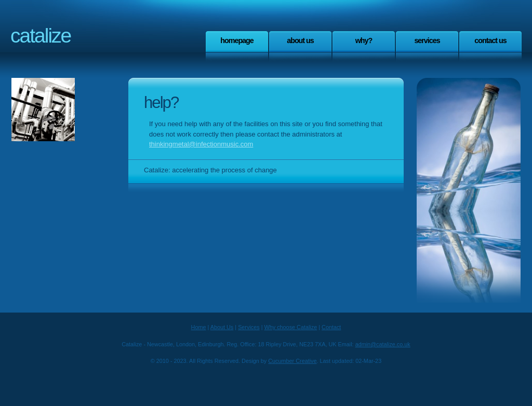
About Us (300, 40)
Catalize (41, 36)
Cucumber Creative (292, 361)
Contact (331, 327)
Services (427, 40)
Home (199, 327)
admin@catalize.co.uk (383, 344)
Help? (161, 103)
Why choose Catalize (291, 327)
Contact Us (490, 40)
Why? (364, 40)
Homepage (237, 40)
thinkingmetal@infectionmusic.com (201, 144)
